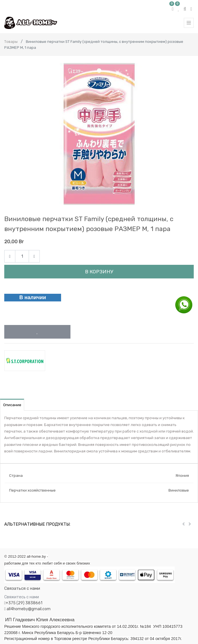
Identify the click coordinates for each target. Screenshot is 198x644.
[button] (37, 332)
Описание (12, 405)
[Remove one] (10, 256)
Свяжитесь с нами (22, 597)
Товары (11, 42)
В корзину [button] (99, 272)
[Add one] (34, 256)
